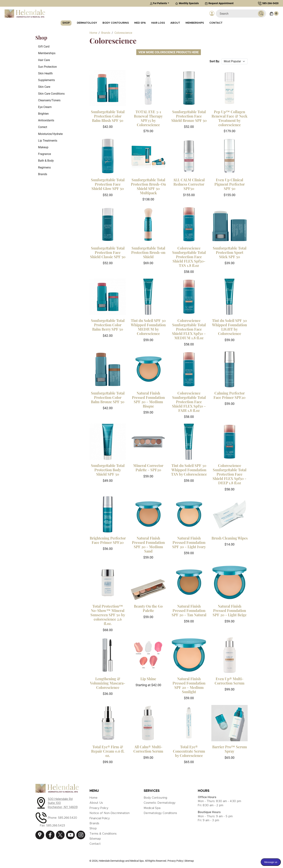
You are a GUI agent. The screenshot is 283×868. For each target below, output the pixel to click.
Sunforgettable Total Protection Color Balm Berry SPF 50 (108, 325)
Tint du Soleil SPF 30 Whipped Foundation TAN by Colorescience (189, 470)
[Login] (212, 14)
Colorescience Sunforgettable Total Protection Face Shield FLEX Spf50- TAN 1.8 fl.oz (189, 257)
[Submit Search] (261, 14)
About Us (96, 803)
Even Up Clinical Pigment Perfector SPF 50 (230, 184)
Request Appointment (219, 3)
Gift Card (44, 46)
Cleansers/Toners (49, 100)
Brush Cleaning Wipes (230, 538)
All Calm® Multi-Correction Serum (148, 749)
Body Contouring (116, 23)
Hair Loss (158, 23)
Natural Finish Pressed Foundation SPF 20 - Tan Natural (189, 610)
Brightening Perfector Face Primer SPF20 (108, 540)
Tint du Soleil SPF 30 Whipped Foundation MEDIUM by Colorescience (148, 327)
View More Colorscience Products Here (169, 52)
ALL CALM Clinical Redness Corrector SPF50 (189, 184)
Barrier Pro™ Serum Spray (230, 749)
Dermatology (87, 23)
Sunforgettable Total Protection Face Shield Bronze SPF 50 (189, 116)
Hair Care (44, 60)
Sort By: (215, 61)
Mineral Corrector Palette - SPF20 (148, 468)
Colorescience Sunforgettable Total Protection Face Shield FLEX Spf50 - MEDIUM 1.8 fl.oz (189, 329)
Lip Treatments (48, 141)
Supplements (46, 80)
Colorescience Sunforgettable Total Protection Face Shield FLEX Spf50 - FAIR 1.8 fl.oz (189, 402)
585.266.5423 (56, 826)
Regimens (44, 167)
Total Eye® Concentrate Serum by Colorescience (189, 751)
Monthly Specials (187, 3)
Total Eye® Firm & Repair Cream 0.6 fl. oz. (108, 751)
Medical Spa (152, 808)
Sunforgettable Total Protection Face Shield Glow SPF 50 (108, 184)
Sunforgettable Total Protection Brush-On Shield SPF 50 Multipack (148, 186)
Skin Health (45, 73)
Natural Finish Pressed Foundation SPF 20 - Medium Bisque (148, 400)
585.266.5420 (68, 818)
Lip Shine (148, 679)
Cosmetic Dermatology (160, 803)
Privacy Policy (99, 808)
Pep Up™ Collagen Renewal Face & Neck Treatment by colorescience (229, 118)
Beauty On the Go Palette (148, 608)
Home (93, 798)
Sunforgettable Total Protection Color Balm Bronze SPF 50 (108, 397)
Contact (216, 23)
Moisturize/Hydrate (50, 134)
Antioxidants (46, 120)
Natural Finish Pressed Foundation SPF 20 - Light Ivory (189, 542)
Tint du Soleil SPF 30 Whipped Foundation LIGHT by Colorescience (229, 327)
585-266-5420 (270, 3)
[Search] (238, 14)
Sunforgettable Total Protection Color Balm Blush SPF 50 (108, 116)
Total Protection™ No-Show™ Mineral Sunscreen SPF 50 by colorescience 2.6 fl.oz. (108, 615)
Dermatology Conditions (160, 813)
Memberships (195, 23)
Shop (66, 23)
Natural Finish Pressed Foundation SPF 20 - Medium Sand (148, 545)
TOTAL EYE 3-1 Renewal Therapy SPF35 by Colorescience (148, 118)
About (175, 23)
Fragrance (44, 154)
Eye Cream (45, 107)
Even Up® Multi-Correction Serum (229, 681)
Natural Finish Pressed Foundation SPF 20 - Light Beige (230, 610)
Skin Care (44, 87)
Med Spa (140, 23)
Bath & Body (46, 161)
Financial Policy (100, 818)
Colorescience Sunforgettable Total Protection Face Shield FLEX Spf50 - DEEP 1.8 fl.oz (229, 474)
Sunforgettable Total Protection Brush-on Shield (148, 252)
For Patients (158, 3)
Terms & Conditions (103, 834)
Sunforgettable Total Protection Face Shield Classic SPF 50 (108, 252)
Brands (43, 174)
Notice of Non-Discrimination (110, 813)
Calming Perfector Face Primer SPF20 (229, 395)
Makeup (43, 147)
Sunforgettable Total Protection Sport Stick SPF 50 (230, 252)
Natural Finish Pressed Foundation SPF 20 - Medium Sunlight (189, 685)
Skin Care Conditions (51, 94)
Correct (43, 127)
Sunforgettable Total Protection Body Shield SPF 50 (108, 470)
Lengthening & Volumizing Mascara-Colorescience (108, 683)
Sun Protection (47, 67)
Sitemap (95, 839)
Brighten (43, 114)
